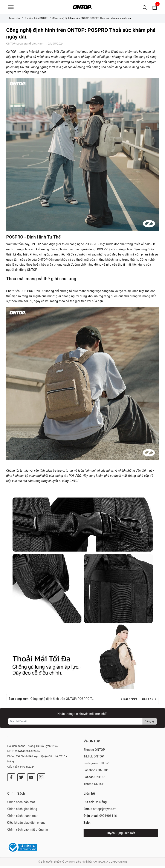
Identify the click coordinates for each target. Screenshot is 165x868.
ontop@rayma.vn (105, 811)
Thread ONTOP (94, 786)
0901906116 (108, 818)
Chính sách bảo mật (21, 804)
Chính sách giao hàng (22, 811)
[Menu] (11, 8)
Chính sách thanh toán (23, 818)
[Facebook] (11, 779)
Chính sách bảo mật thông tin (28, 831)
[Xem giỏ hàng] (155, 8)
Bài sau (149, 701)
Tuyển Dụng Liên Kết (121, 835)
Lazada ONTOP (94, 779)
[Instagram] (41, 779)
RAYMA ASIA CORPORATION (110, 864)
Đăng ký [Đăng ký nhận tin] (150, 723)
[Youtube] (31, 779)
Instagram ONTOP (96, 765)
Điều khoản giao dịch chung (26, 825)
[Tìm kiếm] (145, 8)
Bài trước (130, 701)
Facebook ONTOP (96, 772)
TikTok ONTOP (94, 758)
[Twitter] (21, 779)
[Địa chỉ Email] (76, 723)
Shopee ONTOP (94, 752)
